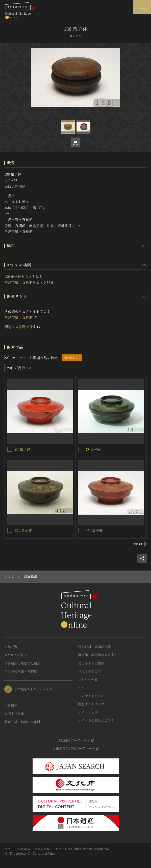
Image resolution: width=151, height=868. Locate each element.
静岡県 (20, 186)
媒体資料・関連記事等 (94, 647)
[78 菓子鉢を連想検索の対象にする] (81, 449)
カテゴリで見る (16, 655)
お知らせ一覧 (88, 679)
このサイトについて (93, 696)
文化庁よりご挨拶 (91, 663)
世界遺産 (11, 705)
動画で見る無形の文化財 (22, 722)
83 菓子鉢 (22, 449)
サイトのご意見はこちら (96, 720)
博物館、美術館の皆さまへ (98, 655)
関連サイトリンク (91, 704)
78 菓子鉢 (94, 449)
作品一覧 (11, 647)
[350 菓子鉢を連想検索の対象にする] (10, 530)
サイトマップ (88, 712)
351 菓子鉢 (94, 530)
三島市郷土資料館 (18, 282)
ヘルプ (83, 688)
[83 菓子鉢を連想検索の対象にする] (10, 449)
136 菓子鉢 (13, 276)
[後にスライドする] (140, 544)
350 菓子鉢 (23, 530)
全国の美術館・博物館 (21, 671)
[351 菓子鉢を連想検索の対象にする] (81, 530)
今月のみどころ (90, 671)
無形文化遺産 (14, 714)
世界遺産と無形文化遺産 (22, 663)
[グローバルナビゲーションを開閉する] (142, 7)
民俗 (8, 186)
